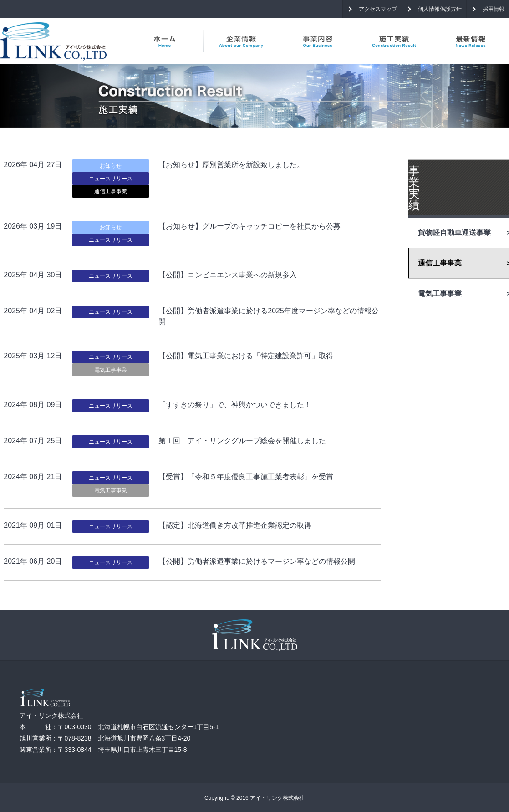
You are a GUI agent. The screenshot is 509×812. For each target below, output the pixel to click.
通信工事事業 (111, 191)
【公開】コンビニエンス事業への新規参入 (228, 275)
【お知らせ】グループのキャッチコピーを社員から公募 (249, 226)
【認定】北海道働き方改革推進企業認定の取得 (235, 525)
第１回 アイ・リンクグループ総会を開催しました (242, 441)
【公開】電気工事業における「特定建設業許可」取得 (246, 356)
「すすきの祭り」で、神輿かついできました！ (235, 405)
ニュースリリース (111, 179)
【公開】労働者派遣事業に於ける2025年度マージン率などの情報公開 (269, 316)
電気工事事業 (111, 370)
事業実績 (414, 188)
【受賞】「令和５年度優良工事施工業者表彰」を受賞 (246, 477)
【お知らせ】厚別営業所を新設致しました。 (231, 165)
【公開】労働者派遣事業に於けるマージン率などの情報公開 (257, 561)
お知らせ (111, 166)
